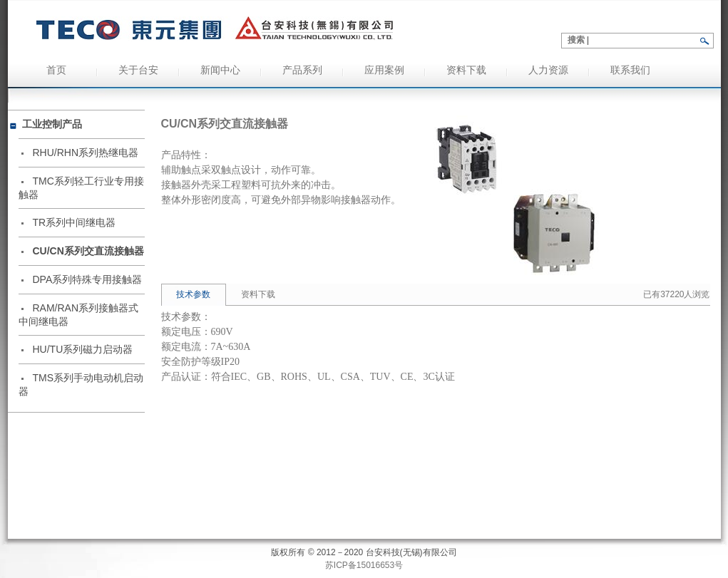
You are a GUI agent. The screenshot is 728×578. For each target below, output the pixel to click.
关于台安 (138, 70)
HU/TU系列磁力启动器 (83, 349)
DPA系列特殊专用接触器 (88, 279)
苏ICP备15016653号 (364, 565)
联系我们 (630, 70)
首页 (56, 70)
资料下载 (466, 70)
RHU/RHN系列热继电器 (86, 153)
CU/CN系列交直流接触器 (88, 251)
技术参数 (193, 294)
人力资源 (548, 70)
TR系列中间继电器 (75, 222)
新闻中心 (220, 70)
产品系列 (302, 70)
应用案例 (384, 70)
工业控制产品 (52, 124)
